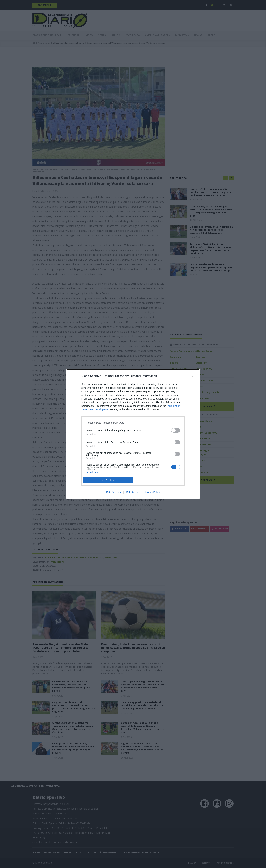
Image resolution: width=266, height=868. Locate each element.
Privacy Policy (152, 492)
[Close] (192, 376)
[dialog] (133, 434)
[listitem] (133, 423)
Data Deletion (113, 492)
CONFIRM (108, 480)
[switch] (176, 430)
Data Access (133, 492)
